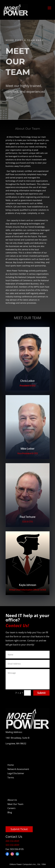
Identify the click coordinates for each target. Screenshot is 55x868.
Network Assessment (18, 769)
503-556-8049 (12, 845)
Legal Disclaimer (16, 773)
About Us (12, 800)
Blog (10, 812)
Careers (11, 808)
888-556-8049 (12, 841)
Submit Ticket (19, 829)
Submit (41, 693)
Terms (11, 778)
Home (11, 765)
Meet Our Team (15, 804)
